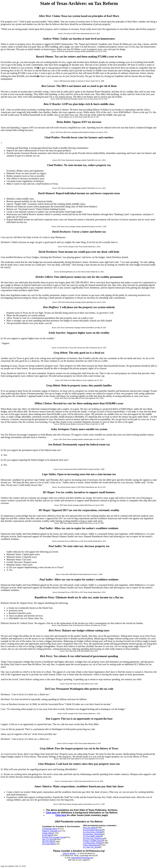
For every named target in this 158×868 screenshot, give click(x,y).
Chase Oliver (48, 833)
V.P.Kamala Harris (50, 829)
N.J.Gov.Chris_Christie (92, 832)
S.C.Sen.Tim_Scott (91, 847)
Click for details (69, 853)
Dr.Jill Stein (47, 835)
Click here (51, 813)
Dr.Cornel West (49, 844)
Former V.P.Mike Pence (93, 841)
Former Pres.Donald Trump (54, 837)
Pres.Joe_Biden (90, 828)
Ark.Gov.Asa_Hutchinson (93, 838)
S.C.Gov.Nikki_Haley (92, 836)
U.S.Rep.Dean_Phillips (92, 843)
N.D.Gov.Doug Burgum (93, 830)
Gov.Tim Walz (48, 842)
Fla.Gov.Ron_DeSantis (92, 834)
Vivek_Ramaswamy (91, 845)
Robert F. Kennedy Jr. (51, 831)
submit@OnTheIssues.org (82, 858)
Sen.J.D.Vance (48, 839)
